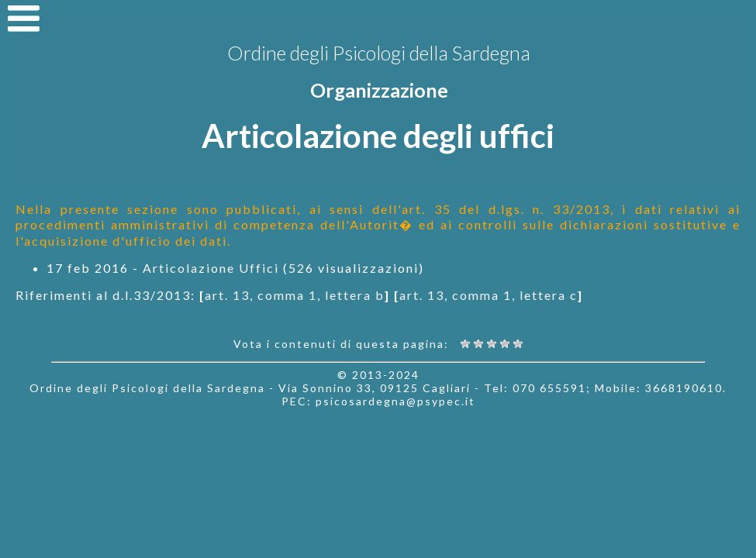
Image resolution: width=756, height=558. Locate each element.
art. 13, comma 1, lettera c (488, 295)
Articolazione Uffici (211, 268)
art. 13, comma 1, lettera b (295, 295)
